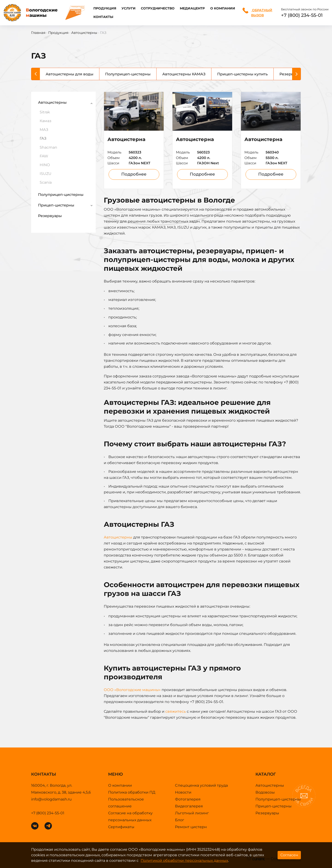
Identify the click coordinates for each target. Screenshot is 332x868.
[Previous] (36, 74)
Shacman (48, 147)
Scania (46, 182)
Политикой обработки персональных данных (184, 861)
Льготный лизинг (192, 813)
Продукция (105, 8)
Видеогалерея (189, 806)
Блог (180, 820)
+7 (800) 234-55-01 (302, 15)
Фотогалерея (188, 799)
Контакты (103, 17)
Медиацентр (192, 8)
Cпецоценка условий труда (201, 785)
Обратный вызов (257, 12)
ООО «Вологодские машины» (132, 690)
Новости (183, 792)
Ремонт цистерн (191, 827)
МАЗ (44, 130)
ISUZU (46, 174)
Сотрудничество (158, 8)
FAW (44, 156)
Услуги (129, 8)
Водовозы (265, 792)
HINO (45, 165)
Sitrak (45, 112)
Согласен (289, 855)
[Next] (296, 74)
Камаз (46, 121)
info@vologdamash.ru (51, 799)
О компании (223, 8)
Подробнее (134, 174)
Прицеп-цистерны (56, 205)
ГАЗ (43, 138)
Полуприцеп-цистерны (61, 195)
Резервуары (50, 216)
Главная (38, 33)
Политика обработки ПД (132, 792)
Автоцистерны (84, 33)
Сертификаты (121, 827)
